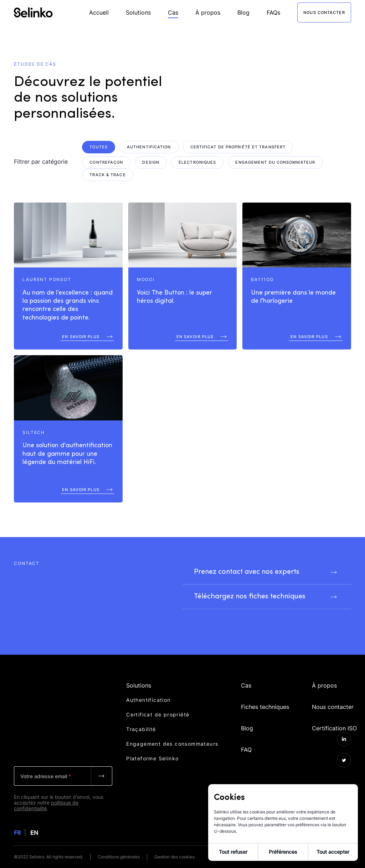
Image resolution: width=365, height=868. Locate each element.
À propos (208, 12)
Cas (173, 12)
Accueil (99, 12)
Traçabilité (141, 728)
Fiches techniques (265, 699)
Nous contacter (333, 699)
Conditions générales (119, 857)
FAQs (273, 12)
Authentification (148, 698)
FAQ (246, 739)
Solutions (138, 12)
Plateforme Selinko (152, 757)
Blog (243, 12)
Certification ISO (334, 719)
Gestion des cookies (174, 857)
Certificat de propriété (158, 713)
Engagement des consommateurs (172, 742)
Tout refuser (233, 852)
